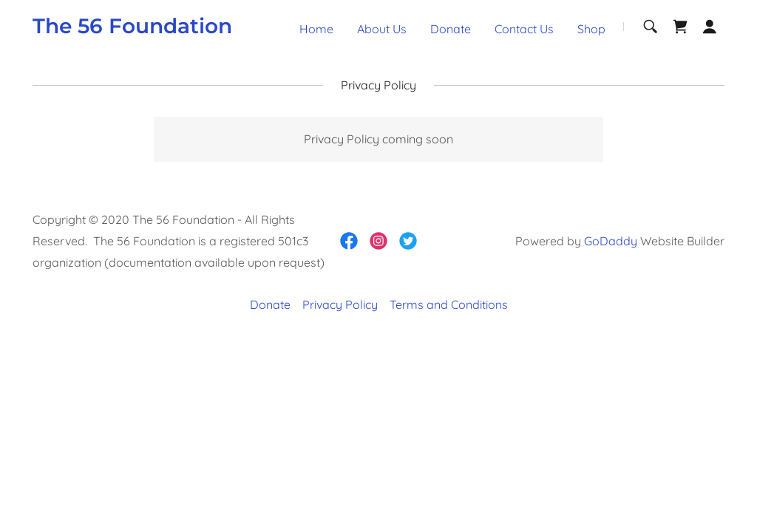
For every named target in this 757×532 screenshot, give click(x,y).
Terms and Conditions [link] (449, 304)
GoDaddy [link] (611, 241)
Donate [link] (451, 29)
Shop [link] (591, 29)
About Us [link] (382, 29)
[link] (132, 29)
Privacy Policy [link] (340, 304)
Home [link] (316, 29)
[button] (710, 27)
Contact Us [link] (524, 29)
